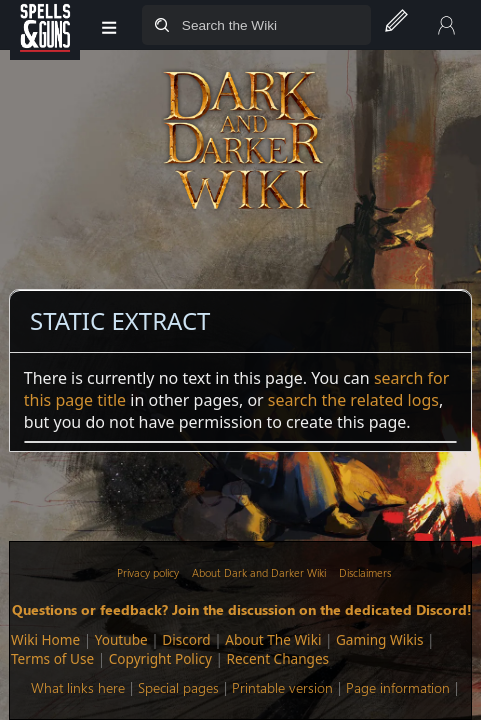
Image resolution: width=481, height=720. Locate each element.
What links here (78, 687)
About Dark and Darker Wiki (259, 572)
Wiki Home (45, 639)
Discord (186, 639)
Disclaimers (365, 572)
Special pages (178, 687)
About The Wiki (273, 639)
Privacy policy (148, 572)
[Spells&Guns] (45, 25)
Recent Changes (277, 658)
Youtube (121, 639)
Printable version (282, 687)
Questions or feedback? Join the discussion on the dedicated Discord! (242, 609)
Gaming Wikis (379, 639)
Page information (398, 687)
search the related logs (353, 400)
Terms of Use (52, 658)
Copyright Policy (160, 658)
